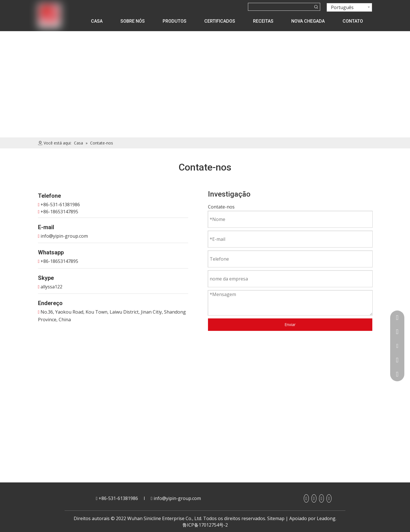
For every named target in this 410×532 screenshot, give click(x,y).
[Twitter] (329, 498)
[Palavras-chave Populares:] (316, 7)
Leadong (326, 518)
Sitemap (276, 518)
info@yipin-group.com (64, 236)
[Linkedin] (314, 498)
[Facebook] (306, 498)
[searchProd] (280, 7)
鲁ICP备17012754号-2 (205, 525)
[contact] (205, 35)
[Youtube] (322, 498)
